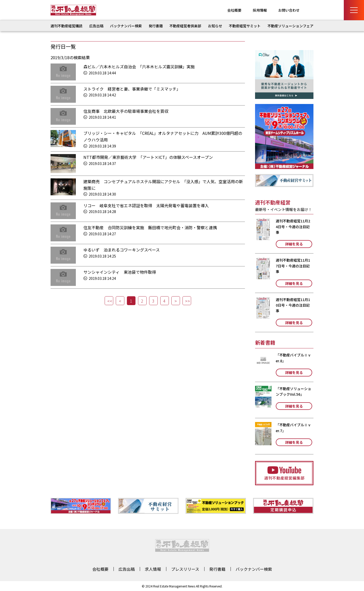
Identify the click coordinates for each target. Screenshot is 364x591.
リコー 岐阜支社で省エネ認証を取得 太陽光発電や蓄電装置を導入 (146, 205)
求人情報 (153, 569)
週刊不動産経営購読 (66, 26)
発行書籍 (156, 26)
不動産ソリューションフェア (290, 26)
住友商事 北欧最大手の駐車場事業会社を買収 (126, 111)
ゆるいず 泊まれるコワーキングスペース (122, 250)
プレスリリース (185, 569)
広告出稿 (96, 26)
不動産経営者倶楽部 (185, 26)
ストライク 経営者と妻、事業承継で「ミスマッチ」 (132, 89)
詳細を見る (294, 244)
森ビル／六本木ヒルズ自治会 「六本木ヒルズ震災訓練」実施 (139, 67)
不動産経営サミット (245, 26)
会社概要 (234, 10)
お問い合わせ (289, 10)
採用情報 (260, 10)
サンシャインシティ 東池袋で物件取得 (120, 272)
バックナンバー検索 (126, 26)
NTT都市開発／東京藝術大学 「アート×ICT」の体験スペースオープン (148, 157)
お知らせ (215, 26)
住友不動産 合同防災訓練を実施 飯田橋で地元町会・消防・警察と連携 (150, 227)
